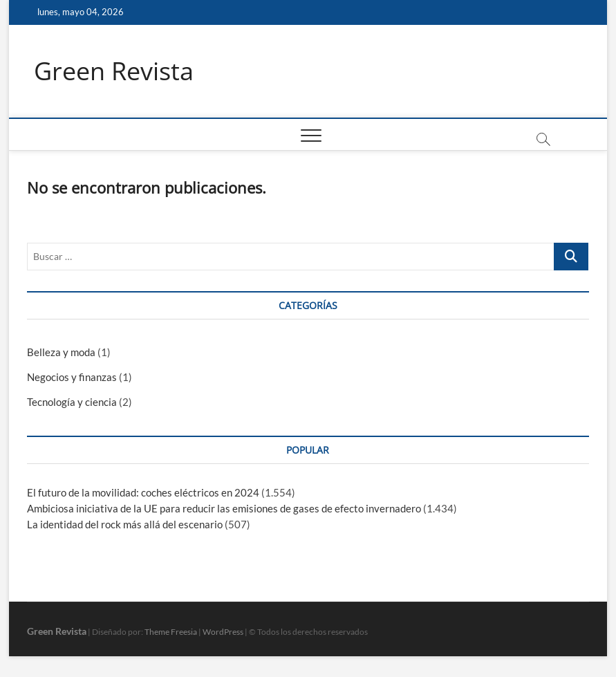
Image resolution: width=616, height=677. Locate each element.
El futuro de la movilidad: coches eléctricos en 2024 (143, 492)
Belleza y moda (61, 352)
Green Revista (114, 71)
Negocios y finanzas (72, 377)
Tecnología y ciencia (72, 402)
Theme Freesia (171, 632)
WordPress (223, 632)
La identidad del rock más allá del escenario (125, 524)
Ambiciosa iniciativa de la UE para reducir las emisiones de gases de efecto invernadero (224, 508)
